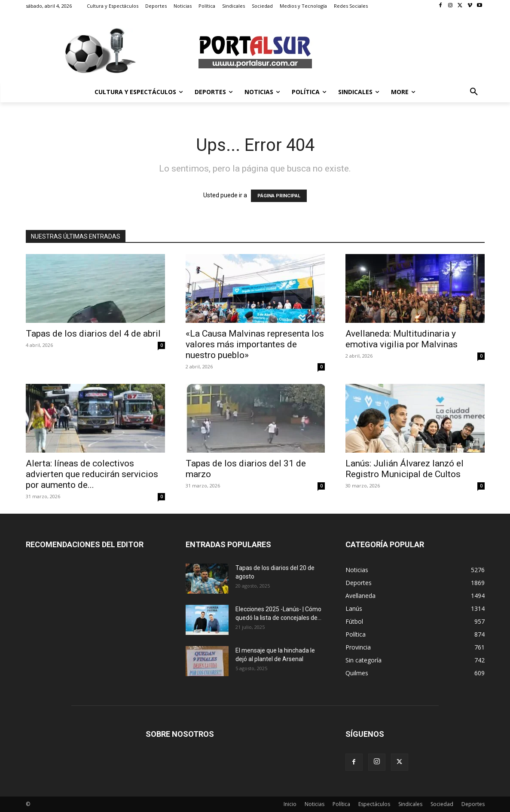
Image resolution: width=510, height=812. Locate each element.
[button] (474, 92)
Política (341, 804)
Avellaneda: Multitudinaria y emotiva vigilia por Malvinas (402, 339)
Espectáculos (374, 804)
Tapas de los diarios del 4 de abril (93, 334)
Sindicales (410, 804)
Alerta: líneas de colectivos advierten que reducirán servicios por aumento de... (92, 474)
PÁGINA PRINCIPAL (279, 196)
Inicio (290, 804)
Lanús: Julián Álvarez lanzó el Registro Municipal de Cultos (405, 469)
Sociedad (442, 804)
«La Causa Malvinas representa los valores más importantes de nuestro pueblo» (255, 344)
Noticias (315, 804)
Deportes (473, 804)
